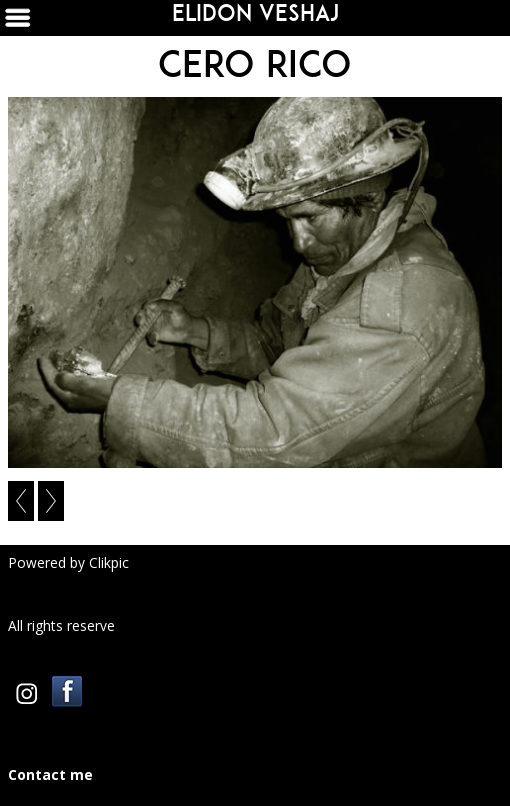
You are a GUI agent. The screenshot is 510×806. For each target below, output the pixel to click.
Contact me (50, 774)
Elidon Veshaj (255, 13)
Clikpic (109, 562)
